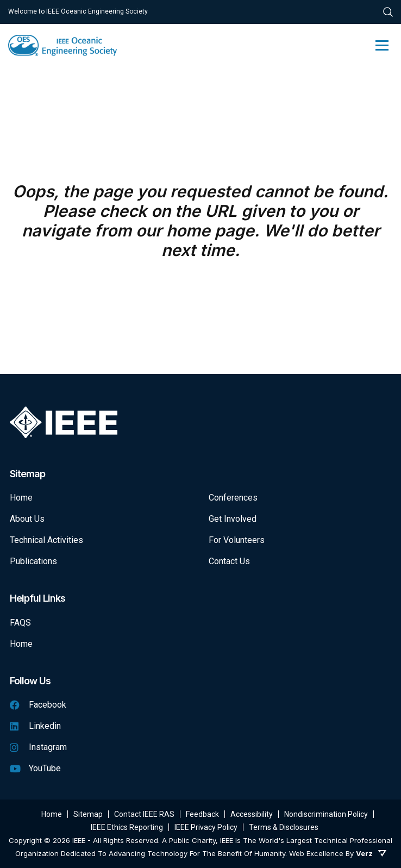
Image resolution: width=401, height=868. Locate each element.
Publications (33, 561)
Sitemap (88, 814)
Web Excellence (316, 853)
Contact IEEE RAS (144, 814)
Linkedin (35, 726)
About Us (27, 519)
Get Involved (233, 519)
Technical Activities (46, 540)
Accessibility (252, 814)
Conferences (233, 498)
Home (21, 498)
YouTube (35, 768)
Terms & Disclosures (284, 827)
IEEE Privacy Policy (206, 827)
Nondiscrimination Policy (326, 814)
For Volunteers (237, 540)
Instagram (38, 747)
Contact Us (229, 561)
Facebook (38, 705)
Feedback (202, 814)
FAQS (20, 623)
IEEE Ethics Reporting (127, 827)
